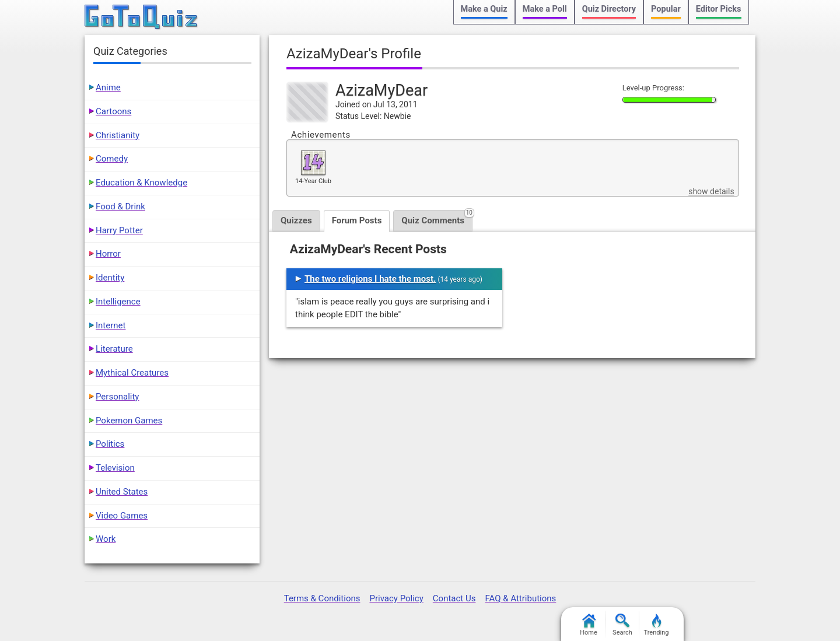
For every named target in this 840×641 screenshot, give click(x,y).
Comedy (112, 159)
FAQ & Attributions (520, 598)
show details (711, 191)
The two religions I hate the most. (370, 279)
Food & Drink (120, 206)
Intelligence (118, 302)
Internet (111, 325)
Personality (117, 397)
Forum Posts (357, 220)
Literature (114, 349)
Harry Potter (119, 230)
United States (122, 492)
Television (115, 468)
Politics (110, 444)
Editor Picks (719, 9)
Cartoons (113, 111)
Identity (110, 278)
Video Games (122, 516)
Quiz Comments (437, 218)
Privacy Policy (396, 598)
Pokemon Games (129, 421)
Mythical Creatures (132, 373)
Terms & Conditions (322, 598)
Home (589, 625)
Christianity (118, 135)
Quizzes (296, 220)
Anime (108, 87)
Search (622, 625)
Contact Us (454, 598)
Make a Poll (545, 9)
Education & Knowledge (141, 183)
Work (106, 539)
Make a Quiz (484, 9)
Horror (108, 254)
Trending (657, 625)
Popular (666, 9)
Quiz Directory (609, 9)
